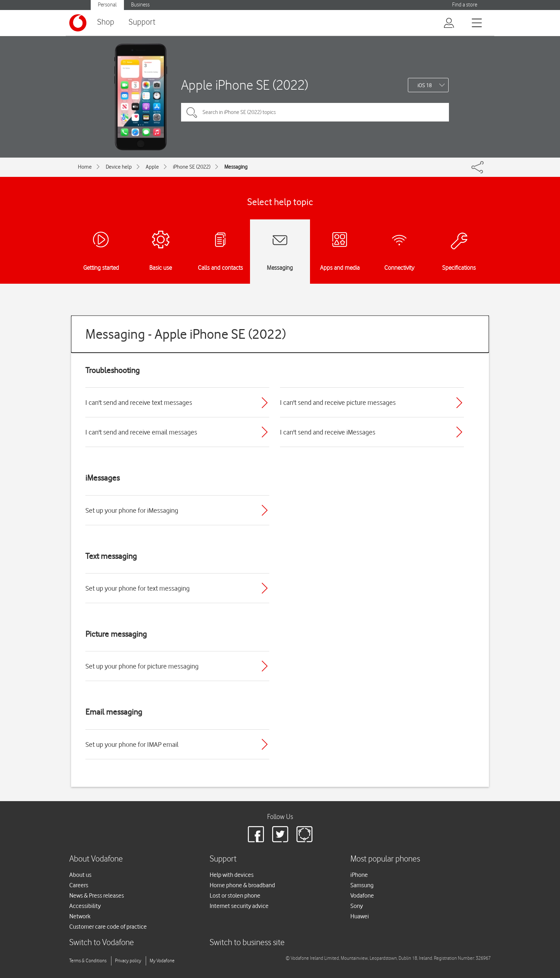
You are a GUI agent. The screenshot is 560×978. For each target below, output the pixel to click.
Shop (106, 22)
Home (85, 167)
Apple (152, 167)
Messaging (236, 167)
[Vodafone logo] (78, 23)
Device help (119, 167)
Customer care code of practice (108, 927)
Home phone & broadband (242, 885)
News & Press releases (97, 895)
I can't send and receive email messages (141, 432)
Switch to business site (247, 943)
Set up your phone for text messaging (137, 588)
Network (80, 916)
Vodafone (362, 895)
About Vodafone (96, 859)
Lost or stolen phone (235, 895)
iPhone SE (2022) (192, 167)
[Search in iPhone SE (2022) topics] (315, 112)
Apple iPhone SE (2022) (245, 85)
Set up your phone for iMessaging (132, 510)
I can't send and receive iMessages (328, 432)
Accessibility (85, 906)
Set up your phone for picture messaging (142, 666)
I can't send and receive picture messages (338, 402)
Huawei (360, 916)
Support (142, 22)
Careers (79, 885)
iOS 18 (425, 85)
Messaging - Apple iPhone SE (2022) (186, 334)
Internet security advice (239, 906)
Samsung (362, 885)
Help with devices (232, 875)
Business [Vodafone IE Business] (140, 5)
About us (80, 875)
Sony (357, 906)
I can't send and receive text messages (139, 402)
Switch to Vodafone (102, 943)
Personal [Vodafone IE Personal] (107, 5)
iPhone (359, 875)
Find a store (465, 5)
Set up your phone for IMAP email (132, 744)
